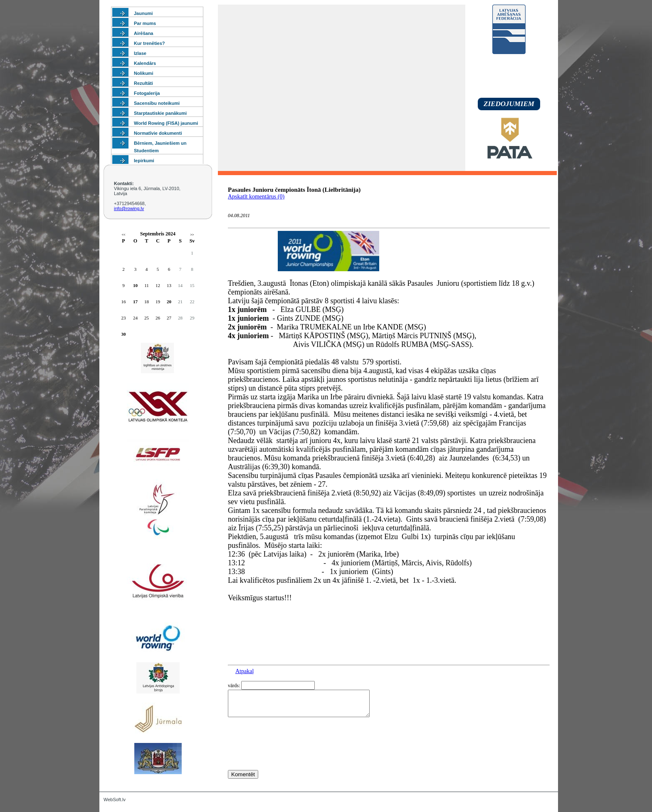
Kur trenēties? (149, 43)
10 (135, 285)
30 (124, 334)
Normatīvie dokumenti (158, 133)
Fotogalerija (147, 93)
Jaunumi (143, 13)
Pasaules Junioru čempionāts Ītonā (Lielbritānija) (294, 190)
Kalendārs (145, 63)
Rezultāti (143, 83)
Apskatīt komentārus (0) (256, 197)
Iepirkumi (144, 161)
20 (169, 302)
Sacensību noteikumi (157, 103)
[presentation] (291, 759)
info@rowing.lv (129, 208)
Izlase (140, 53)
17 (135, 302)
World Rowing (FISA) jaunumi (166, 123)
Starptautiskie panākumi (160, 113)
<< (123, 235)
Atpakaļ (244, 671)
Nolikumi (143, 73)
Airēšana (143, 33)
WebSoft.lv (115, 800)
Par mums (145, 23)
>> (192, 235)
